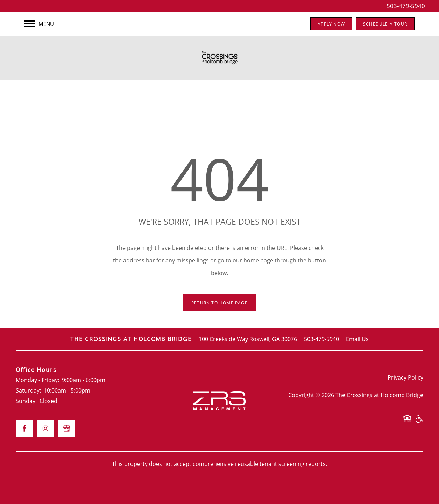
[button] (331, 24)
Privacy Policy (405, 377)
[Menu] (39, 24)
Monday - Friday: (37, 380)
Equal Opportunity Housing (407, 422)
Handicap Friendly (419, 422)
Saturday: (28, 390)
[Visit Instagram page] (45, 429)
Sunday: (26, 401)
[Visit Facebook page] (24, 429)
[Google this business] (66, 429)
